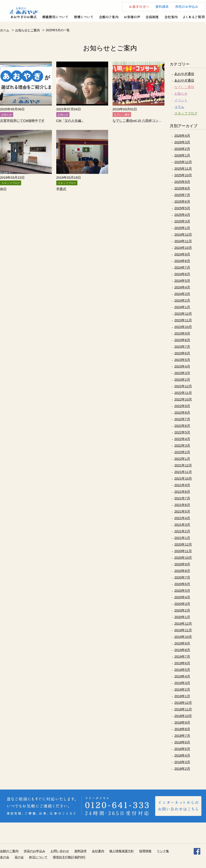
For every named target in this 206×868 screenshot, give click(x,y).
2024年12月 (183, 234)
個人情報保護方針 (122, 851)
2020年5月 (182, 590)
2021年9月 (182, 485)
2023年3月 (182, 373)
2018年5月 (182, 749)
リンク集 (163, 851)
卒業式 (61, 189)
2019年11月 (183, 630)
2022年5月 (182, 432)
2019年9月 (182, 643)
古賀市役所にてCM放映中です (22, 121)
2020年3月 (182, 604)
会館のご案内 (9, 851)
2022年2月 (182, 452)
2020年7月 (182, 577)
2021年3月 (182, 525)
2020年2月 (182, 610)
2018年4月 (182, 755)
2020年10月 (183, 558)
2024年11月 (183, 241)
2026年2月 (182, 149)
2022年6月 (182, 426)
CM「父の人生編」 (70, 121)
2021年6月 (182, 505)
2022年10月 (183, 399)
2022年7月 (182, 419)
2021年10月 (183, 478)
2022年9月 (182, 406)
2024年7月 (182, 267)
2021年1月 (182, 538)
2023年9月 (182, 333)
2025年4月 (182, 215)
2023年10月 (183, 327)
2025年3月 (182, 221)
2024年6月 (182, 274)
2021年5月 (182, 511)
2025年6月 (182, 201)
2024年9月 (182, 254)
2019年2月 (182, 689)
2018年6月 (182, 742)
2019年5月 (182, 670)
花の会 (19, 857)
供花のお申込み (35, 851)
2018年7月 (182, 736)
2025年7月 (182, 195)
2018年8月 (182, 729)
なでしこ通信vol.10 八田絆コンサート (139, 121)
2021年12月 (183, 465)
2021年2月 (182, 531)
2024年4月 (182, 287)
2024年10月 (183, 248)
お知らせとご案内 (27, 30)
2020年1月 (182, 617)
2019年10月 (183, 637)
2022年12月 (183, 386)
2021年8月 (182, 492)
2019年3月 (182, 683)
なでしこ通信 (184, 87)
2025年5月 (182, 208)
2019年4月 (182, 676)
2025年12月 (183, 162)
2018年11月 (183, 709)
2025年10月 (183, 175)
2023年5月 (182, 360)
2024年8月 (182, 261)
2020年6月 (182, 584)
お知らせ (181, 94)
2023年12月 (183, 314)
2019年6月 (182, 663)
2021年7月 (182, 498)
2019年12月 (183, 623)
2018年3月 (182, 762)
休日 (3, 189)
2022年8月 (182, 412)
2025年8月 (182, 188)
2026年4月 (182, 136)
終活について (38, 857)
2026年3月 (182, 142)
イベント (181, 100)
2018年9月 (182, 722)
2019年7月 (182, 656)
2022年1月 (182, 459)
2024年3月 (182, 294)
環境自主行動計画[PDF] (69, 857)
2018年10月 (183, 716)
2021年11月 (183, 472)
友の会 (5, 857)
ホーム (5, 30)
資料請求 (80, 851)
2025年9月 (182, 182)
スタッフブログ (186, 113)
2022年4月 (182, 439)
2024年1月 (182, 307)
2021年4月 (182, 518)
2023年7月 (182, 347)
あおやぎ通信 (184, 74)
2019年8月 (182, 650)
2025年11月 (183, 168)
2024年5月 (182, 281)
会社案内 (98, 851)
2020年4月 (182, 597)
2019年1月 (182, 696)
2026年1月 (182, 155)
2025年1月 (182, 228)
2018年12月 (183, 703)
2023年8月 (182, 340)
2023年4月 (182, 366)
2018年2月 (182, 769)
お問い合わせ (60, 851)
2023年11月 (183, 320)
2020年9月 (182, 564)
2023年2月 (182, 379)
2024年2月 (182, 300)
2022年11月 (183, 393)
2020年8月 (182, 571)
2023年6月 (182, 353)
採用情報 (145, 851)
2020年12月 (183, 544)
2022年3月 (182, 445)
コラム (179, 107)
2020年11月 (183, 551)
